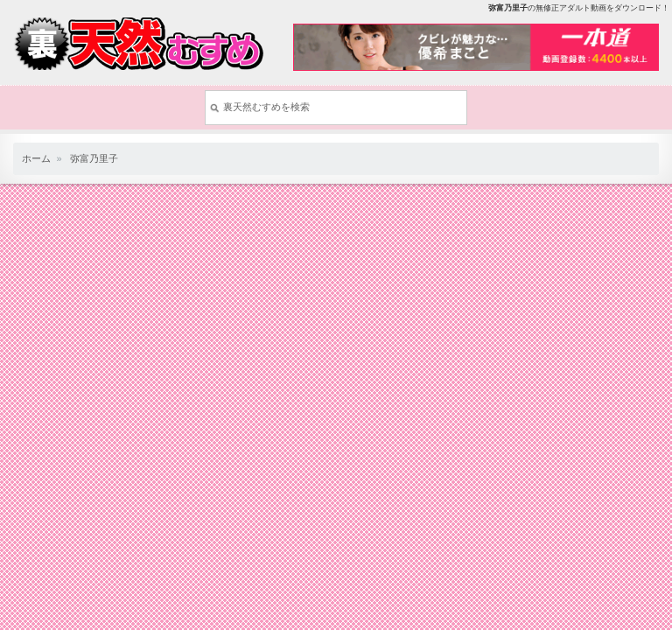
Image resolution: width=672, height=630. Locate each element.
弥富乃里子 (94, 158)
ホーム (36, 158)
